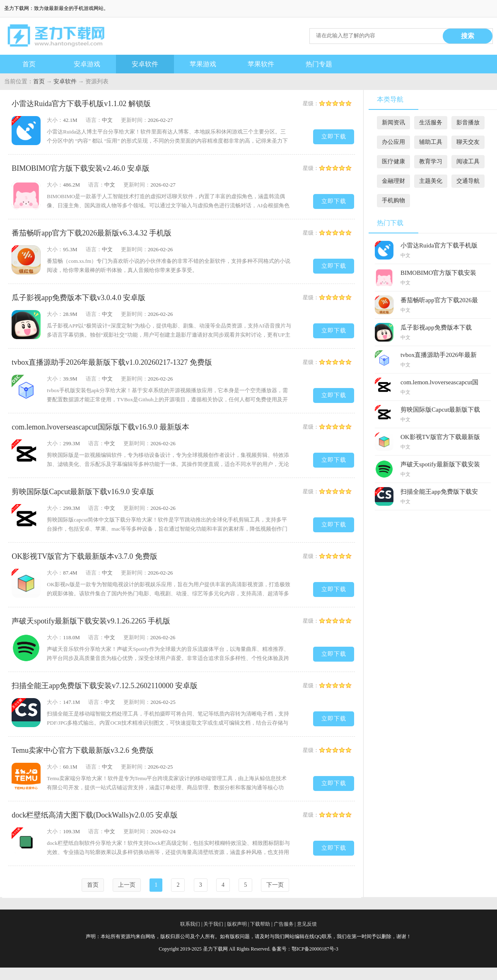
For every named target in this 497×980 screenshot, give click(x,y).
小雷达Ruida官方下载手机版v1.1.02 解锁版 (81, 104)
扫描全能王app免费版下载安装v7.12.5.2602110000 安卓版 (104, 686)
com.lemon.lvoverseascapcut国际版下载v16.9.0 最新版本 (100, 427)
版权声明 (237, 924)
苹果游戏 (203, 64)
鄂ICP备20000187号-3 (315, 949)
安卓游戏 (87, 64)
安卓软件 (145, 64)
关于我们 (213, 924)
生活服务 (431, 122)
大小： (55, 120)
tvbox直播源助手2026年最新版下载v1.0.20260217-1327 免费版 (112, 362)
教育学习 (431, 161)
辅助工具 (431, 142)
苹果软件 (261, 64)
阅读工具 (468, 161)
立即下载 (334, 137)
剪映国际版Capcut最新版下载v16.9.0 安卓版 (83, 492)
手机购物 (393, 200)
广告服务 (284, 924)
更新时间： (134, 120)
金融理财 (393, 181)
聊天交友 (468, 142)
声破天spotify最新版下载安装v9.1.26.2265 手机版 (91, 621)
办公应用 (393, 142)
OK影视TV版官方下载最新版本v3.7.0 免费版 (84, 556)
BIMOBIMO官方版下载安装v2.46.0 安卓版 (81, 168)
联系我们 (190, 924)
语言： (94, 120)
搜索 (468, 36)
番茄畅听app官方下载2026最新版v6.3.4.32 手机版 (92, 233)
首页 (29, 64)
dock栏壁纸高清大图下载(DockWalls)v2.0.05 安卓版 (95, 815)
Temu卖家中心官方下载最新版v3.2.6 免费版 (82, 750)
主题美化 (431, 181)
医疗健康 (393, 161)
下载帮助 (260, 924)
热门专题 (319, 64)
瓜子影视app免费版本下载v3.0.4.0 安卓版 (78, 298)
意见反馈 (307, 924)
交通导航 (468, 181)
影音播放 (468, 122)
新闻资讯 (393, 122)
